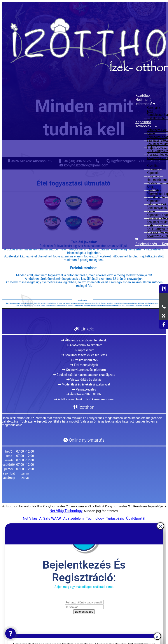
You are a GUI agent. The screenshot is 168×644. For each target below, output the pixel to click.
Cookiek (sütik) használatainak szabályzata (84, 375)
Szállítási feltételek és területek (84, 355)
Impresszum (84, 350)
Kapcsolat (143, 122)
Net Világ (30, 518)
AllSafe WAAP (50, 518)
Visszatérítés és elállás (84, 380)
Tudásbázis (115, 518)
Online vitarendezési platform (84, 370)
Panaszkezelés (84, 389)
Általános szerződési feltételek (84, 340)
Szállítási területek (84, 360)
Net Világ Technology (66, 511)
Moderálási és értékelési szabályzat (84, 384)
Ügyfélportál (136, 518)
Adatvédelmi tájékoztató (84, 345)
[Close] (160, 526)
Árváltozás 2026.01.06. (84, 394)
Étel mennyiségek (84, 365)
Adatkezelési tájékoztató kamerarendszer (84, 399)
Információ (145, 104)
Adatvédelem (73, 518)
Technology (95, 518)
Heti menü (143, 100)
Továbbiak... (146, 126)
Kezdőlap (143, 95)
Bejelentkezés (84, 612)
